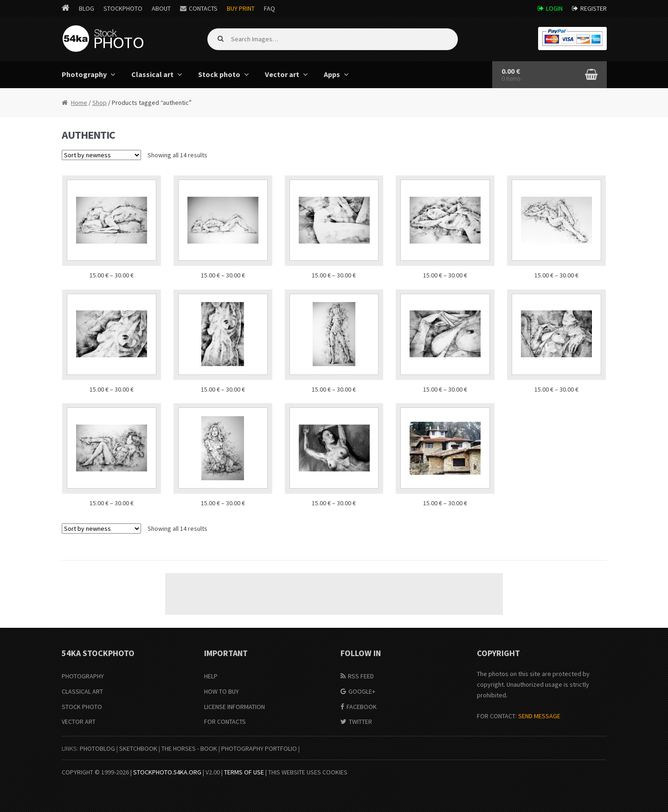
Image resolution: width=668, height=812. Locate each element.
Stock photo (219, 74)
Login (554, 8)
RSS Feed (361, 676)
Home (79, 103)
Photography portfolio (259, 748)
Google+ (362, 691)
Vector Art (79, 722)
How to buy (222, 691)
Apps (332, 74)
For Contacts (225, 722)
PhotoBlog (97, 748)
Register (594, 8)
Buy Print (241, 8)
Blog (87, 8)
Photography (84, 74)
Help (211, 676)
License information (234, 707)
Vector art (282, 74)
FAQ (270, 8)
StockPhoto (123, 8)
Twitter (360, 722)
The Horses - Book (189, 748)
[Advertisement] (334, 594)
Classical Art (82, 691)
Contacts (203, 8)
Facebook (362, 707)
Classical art (152, 74)
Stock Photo (82, 707)
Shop (100, 103)
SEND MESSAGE (539, 716)
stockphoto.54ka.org (167, 772)
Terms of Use (244, 772)
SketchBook (138, 748)
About (161, 8)
